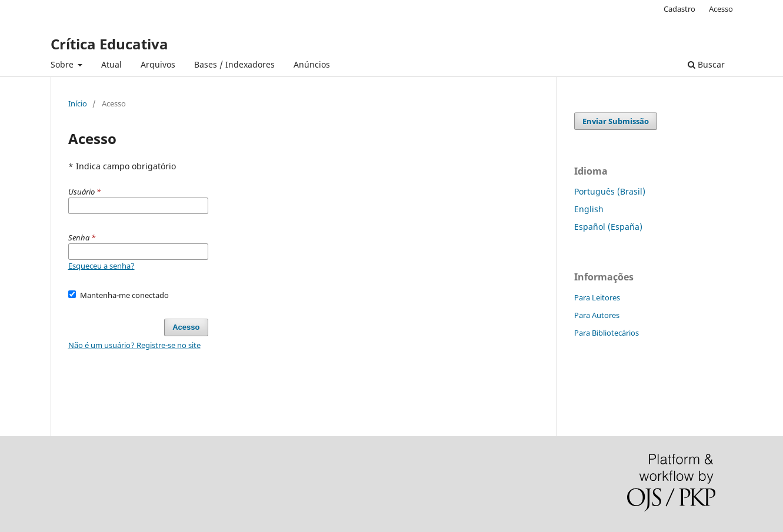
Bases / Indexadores (234, 64)
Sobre (63, 64)
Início (78, 103)
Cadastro (679, 9)
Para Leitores (597, 297)
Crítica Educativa (109, 44)
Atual (111, 64)
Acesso (721, 9)
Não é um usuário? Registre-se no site (134, 345)
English (589, 209)
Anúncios (312, 64)
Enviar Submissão (616, 121)
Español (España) (608, 227)
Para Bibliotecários (607, 333)
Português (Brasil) (610, 191)
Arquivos (158, 64)
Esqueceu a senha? (101, 266)
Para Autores (597, 315)
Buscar (706, 64)
